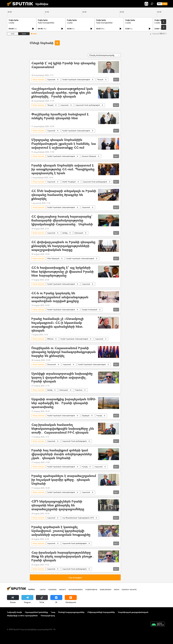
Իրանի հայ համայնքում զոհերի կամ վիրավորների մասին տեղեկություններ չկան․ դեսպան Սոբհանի (62, 454)
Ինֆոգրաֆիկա (91, 590)
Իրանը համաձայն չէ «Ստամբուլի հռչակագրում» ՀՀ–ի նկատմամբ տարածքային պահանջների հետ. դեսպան (57, 324)
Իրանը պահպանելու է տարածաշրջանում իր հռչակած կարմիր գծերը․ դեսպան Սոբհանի (64, 480)
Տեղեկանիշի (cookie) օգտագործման (22, 616)
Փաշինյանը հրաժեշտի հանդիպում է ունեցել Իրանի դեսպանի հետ (60, 116)
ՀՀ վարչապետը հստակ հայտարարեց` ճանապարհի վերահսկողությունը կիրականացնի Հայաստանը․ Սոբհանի (62, 220)
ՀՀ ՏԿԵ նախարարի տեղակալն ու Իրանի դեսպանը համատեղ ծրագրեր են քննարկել (64, 195)
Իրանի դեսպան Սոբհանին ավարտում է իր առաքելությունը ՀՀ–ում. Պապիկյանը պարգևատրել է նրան (63, 169)
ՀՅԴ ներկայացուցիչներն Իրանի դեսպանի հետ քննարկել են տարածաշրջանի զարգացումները (58, 505)
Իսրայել (99, 416)
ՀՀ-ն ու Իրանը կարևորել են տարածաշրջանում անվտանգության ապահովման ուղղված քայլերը (60, 297)
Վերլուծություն (76, 590)
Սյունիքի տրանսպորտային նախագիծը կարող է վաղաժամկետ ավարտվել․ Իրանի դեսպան (62, 377)
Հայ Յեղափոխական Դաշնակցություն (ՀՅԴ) (78, 518)
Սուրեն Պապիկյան (69, 182)
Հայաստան (51, 79)
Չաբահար (79, 390)
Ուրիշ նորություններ (46, 23)
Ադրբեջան (86, 416)
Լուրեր (12, 23)
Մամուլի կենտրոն (129, 590)
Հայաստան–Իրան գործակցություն (88, 105)
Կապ (53, 612)
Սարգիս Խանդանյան (90, 310)
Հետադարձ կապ (48, 616)
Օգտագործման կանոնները (36, 612)
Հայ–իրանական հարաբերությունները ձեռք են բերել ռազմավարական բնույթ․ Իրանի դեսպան (63, 556)
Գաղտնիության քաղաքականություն (133, 612)
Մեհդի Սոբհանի (42, 43)
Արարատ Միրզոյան (89, 156)
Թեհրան (50, 339)
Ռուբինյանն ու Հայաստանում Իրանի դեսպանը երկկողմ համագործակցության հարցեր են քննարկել (64, 352)
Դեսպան (100, 79)
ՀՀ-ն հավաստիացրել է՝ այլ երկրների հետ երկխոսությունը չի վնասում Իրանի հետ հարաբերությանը (63, 272)
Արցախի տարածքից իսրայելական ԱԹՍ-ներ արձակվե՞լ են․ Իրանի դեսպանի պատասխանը (64, 403)
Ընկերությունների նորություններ (101, 612)
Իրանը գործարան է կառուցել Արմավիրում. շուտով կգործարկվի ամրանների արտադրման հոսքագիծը (61, 531)
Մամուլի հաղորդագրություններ (71, 612)
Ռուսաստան (52, 364)
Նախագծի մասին (14, 612)
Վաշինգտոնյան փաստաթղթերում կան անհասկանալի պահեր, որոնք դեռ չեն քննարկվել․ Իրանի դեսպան (62, 93)
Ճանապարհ (79, 233)
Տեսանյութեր (106, 590)
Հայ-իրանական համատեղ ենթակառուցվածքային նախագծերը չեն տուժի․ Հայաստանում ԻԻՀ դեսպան (63, 429)
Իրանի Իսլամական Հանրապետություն (76, 79)
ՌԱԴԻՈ (117, 590)
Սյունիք (65, 233)
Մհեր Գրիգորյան (53, 258)
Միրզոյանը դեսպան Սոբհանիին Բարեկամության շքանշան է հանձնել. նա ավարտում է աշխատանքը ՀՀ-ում (64, 144)
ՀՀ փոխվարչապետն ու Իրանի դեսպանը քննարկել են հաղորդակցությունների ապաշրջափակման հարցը (63, 246)
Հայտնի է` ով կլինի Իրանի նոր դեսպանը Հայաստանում (63, 65)
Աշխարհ (63, 590)
